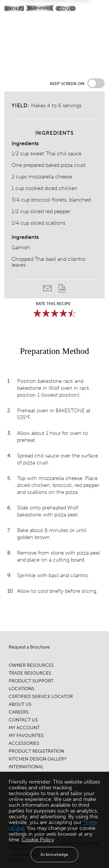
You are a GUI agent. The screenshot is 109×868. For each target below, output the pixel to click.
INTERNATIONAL (26, 767)
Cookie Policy (38, 840)
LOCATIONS (22, 689)
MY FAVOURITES (26, 735)
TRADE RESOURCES (30, 673)
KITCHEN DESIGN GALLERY (38, 759)
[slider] (55, 313)
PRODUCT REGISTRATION (36, 751)
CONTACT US (23, 720)
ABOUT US (20, 704)
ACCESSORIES (24, 743)
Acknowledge (54, 855)
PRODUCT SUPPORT (31, 681)
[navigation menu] (100, 9)
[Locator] (85, 9)
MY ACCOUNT (24, 728)
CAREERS (19, 712)
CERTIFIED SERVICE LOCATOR (41, 696)
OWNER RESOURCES (31, 665)
